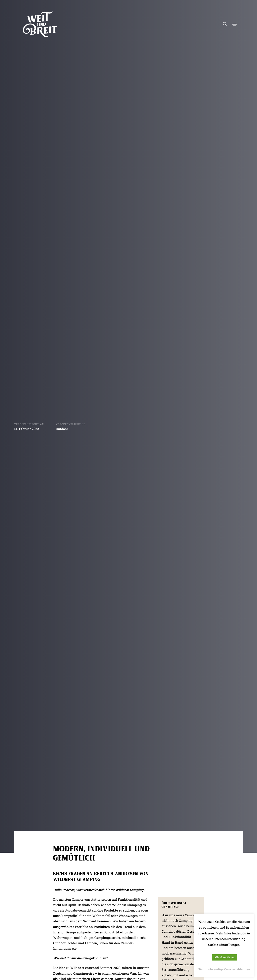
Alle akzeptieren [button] (224, 957)
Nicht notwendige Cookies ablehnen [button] (224, 969)
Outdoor (62, 430)
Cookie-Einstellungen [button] (224, 945)
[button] (234, 24)
